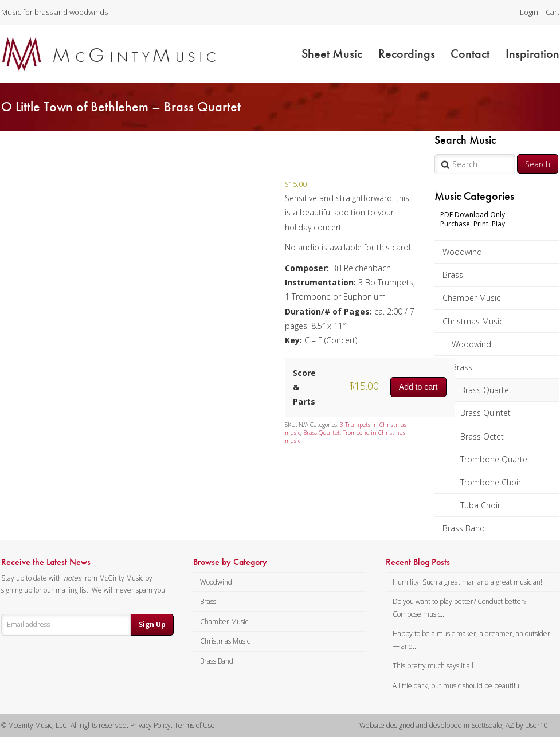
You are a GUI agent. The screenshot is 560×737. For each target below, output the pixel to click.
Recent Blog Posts (418, 562)
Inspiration (532, 54)
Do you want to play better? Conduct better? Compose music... (459, 608)
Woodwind (462, 252)
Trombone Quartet (495, 459)
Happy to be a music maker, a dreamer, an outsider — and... (471, 640)
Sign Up (152, 624)
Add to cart (418, 387)
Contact (470, 54)
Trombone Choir (491, 482)
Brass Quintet (485, 413)
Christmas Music (473, 321)
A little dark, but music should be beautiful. (458, 686)
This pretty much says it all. (434, 666)
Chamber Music (471, 298)
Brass (453, 275)
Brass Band (464, 528)
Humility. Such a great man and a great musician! (467, 582)
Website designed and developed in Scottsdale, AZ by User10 (454, 725)
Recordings (407, 54)
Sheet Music (332, 54)
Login (529, 12)
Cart (553, 12)
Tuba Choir (480, 505)
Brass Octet (482, 436)
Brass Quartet (486, 390)
